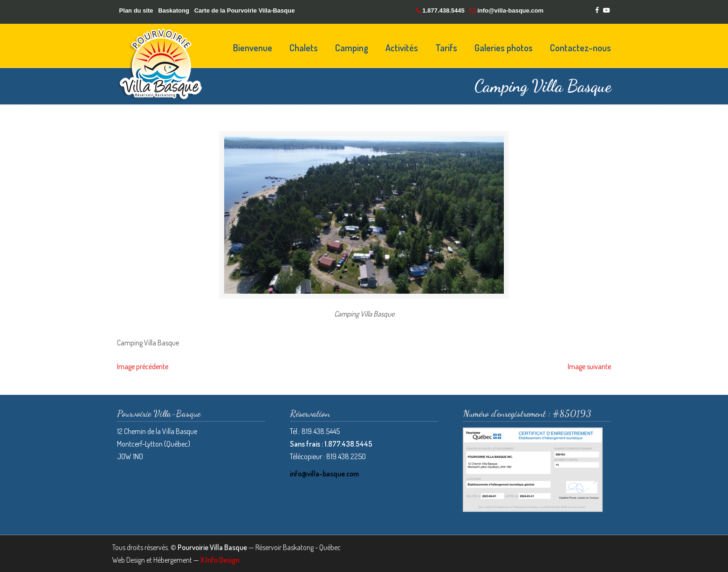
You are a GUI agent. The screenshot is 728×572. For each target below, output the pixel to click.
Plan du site (136, 10)
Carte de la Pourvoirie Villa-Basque (245, 10)
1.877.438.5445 (443, 10)
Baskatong (173, 10)
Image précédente (143, 366)
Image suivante (589, 366)
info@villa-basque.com (510, 10)
